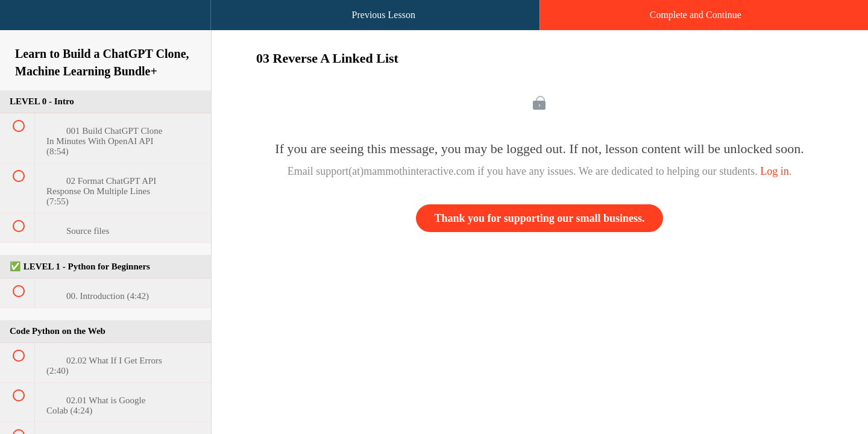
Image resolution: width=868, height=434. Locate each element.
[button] (21, 21)
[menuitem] (105, 27)
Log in (775, 171)
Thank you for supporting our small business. (540, 218)
